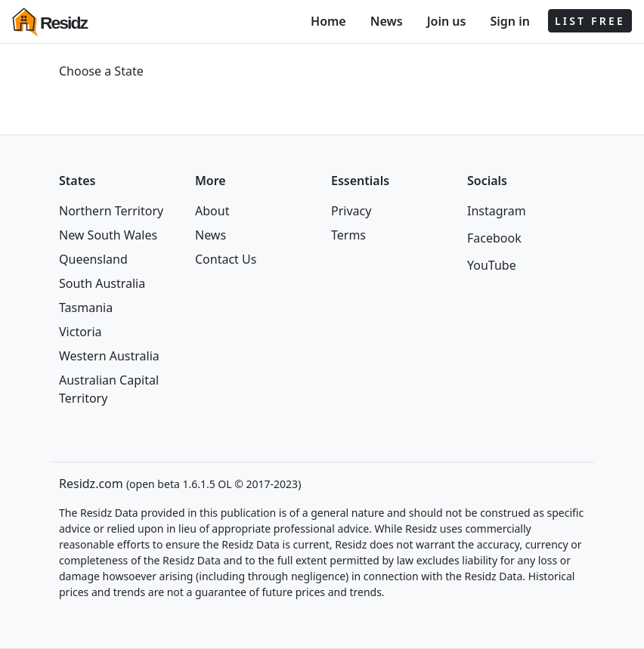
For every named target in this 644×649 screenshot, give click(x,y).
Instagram (497, 211)
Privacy (351, 211)
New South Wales (108, 235)
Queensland (93, 259)
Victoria (80, 332)
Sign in (509, 21)
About (212, 211)
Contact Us (226, 259)
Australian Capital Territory (109, 389)
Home (328, 21)
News (387, 21)
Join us (447, 21)
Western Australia (109, 356)
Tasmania (86, 308)
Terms (348, 235)
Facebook (494, 238)
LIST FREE (590, 21)
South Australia (102, 283)
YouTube (492, 265)
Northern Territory (111, 211)
